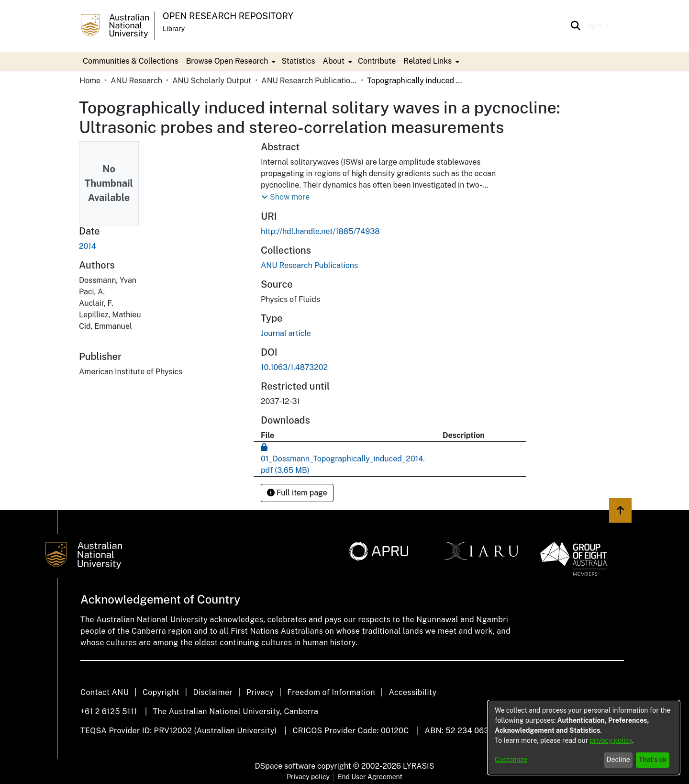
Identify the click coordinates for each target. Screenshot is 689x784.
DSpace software (285, 766)
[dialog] (584, 738)
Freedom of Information (331, 692)
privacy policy (611, 740)
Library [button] (174, 29)
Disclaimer (213, 692)
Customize (511, 760)
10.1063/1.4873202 (294, 367)
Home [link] (90, 81)
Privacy (260, 692)
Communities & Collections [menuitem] (131, 61)
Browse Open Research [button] (227, 61)
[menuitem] (230, 61)
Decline (618, 760)
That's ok (653, 760)
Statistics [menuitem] (298, 61)
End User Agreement (370, 777)
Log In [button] (594, 26)
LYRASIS (418, 766)
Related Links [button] (428, 61)
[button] (576, 26)
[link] (309, 265)
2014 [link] (88, 246)
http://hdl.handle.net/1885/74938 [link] (320, 231)
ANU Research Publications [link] (309, 81)
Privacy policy (308, 777)
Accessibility (412, 692)
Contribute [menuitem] (377, 61)
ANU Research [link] (136, 81)
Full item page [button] (297, 493)
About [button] (334, 61)
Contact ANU (105, 692)
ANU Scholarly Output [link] (212, 81)
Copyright (161, 692)
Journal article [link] (286, 333)
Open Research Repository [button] (228, 16)
